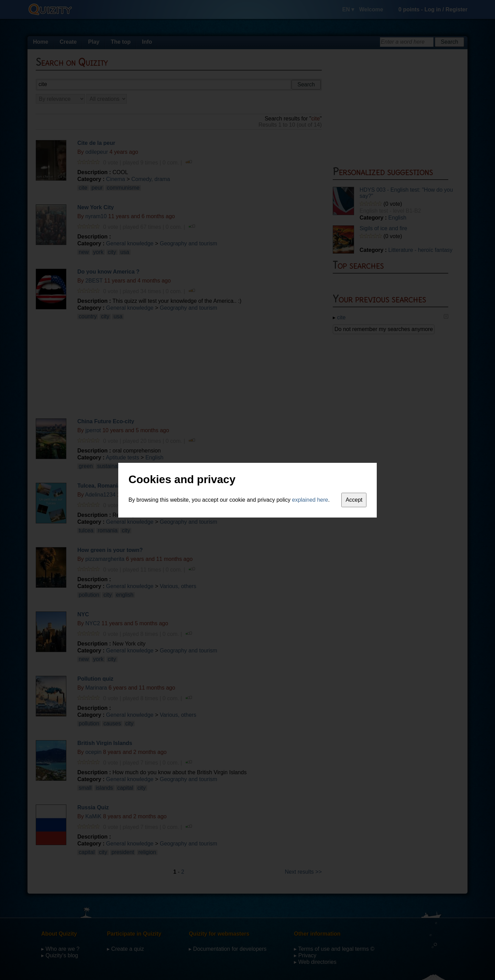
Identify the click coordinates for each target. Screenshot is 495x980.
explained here (310, 500)
